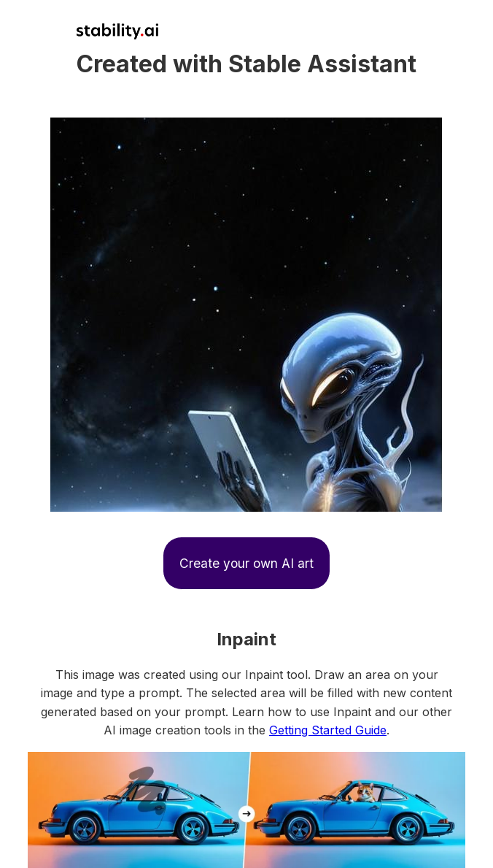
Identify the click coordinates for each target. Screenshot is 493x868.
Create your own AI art (246, 563)
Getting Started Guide (328, 730)
